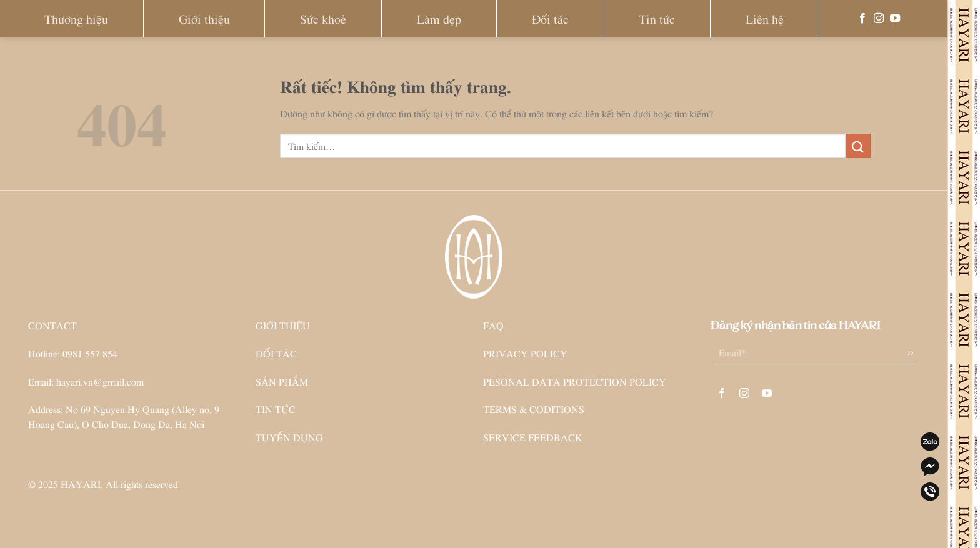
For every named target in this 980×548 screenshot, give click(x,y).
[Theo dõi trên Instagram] (879, 19)
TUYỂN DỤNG (289, 437)
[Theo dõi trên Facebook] (862, 19)
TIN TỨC (276, 409)
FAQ (493, 325)
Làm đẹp (439, 18)
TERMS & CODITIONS (534, 409)
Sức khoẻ (323, 18)
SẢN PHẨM (282, 381)
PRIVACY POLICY (525, 353)
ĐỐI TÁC (276, 353)
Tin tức (657, 18)
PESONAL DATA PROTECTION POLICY (575, 381)
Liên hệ (765, 18)
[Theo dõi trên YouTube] (895, 19)
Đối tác (550, 18)
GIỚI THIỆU (283, 325)
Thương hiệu (76, 18)
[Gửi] (858, 146)
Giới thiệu (204, 18)
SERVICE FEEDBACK (533, 437)
